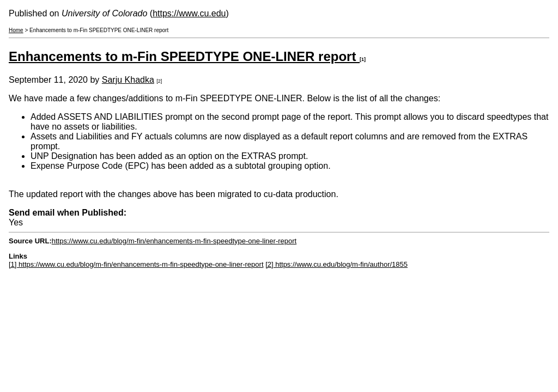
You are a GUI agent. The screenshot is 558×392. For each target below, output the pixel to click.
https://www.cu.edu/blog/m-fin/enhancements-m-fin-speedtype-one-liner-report (174, 241)
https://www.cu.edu (189, 13)
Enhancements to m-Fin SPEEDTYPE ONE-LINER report (184, 56)
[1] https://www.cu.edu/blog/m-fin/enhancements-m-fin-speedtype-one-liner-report (136, 264)
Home (16, 30)
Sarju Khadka (128, 80)
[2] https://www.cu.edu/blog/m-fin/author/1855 (336, 264)
